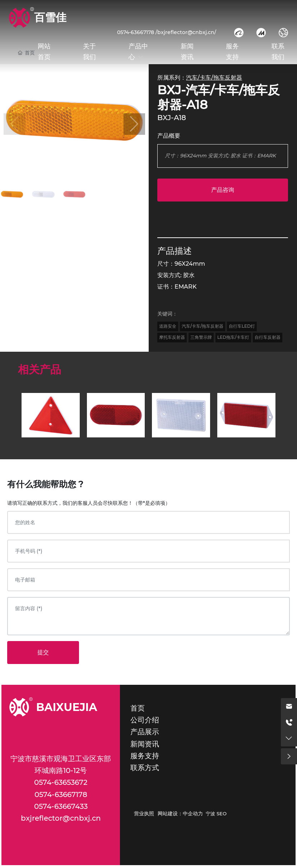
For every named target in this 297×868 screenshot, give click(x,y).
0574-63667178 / (137, 32)
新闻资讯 (145, 744)
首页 (138, 708)
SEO (222, 814)
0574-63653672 (61, 782)
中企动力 (193, 814)
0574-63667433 (61, 806)
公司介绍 (145, 720)
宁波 (210, 814)
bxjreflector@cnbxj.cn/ (187, 32)
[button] (134, 124)
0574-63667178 (61, 795)
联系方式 (145, 768)
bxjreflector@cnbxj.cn (61, 818)
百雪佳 (50, 17)
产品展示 (145, 732)
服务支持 (145, 756)
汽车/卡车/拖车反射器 (214, 78)
